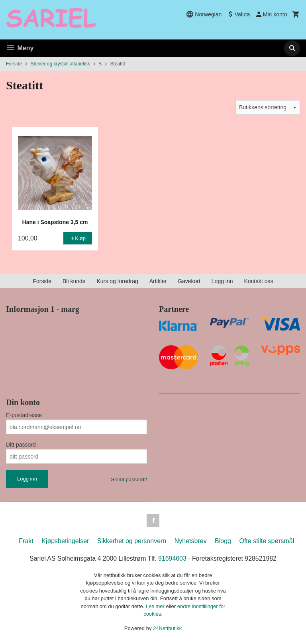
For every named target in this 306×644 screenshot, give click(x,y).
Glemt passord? (129, 480)
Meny (20, 48)
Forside (14, 64)
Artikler (158, 281)
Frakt (26, 541)
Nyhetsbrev (191, 541)
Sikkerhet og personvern (132, 541)
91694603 (172, 558)
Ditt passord (21, 445)
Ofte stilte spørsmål (267, 541)
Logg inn (222, 281)
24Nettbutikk (167, 628)
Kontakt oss (258, 281)
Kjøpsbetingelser (65, 541)
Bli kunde (74, 281)
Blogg (223, 541)
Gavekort (189, 281)
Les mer (156, 606)
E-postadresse (24, 415)
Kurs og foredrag (117, 281)
